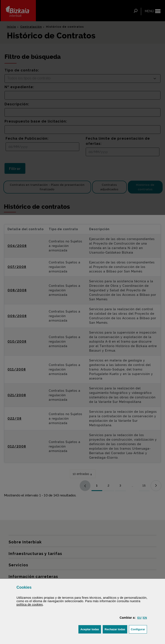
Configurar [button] (139, 629)
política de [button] (30, 605)
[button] (139, 618)
